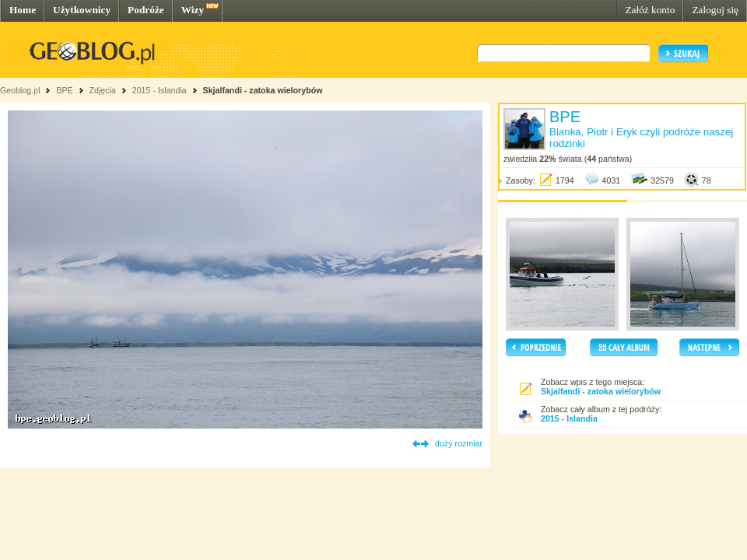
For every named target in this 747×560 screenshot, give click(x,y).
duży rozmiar (459, 443)
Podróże (146, 10)
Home (23, 10)
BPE (64, 90)
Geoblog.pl (20, 90)
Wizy (193, 10)
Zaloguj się (715, 10)
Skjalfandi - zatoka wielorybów (263, 90)
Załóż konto (650, 10)
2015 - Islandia (160, 90)
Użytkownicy (82, 10)
